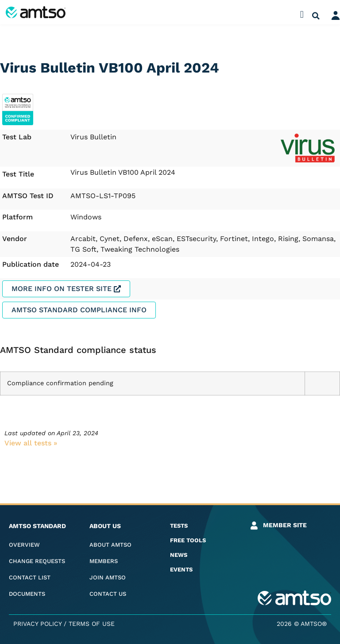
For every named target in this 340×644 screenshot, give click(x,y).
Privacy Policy (37, 624)
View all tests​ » (31, 443)
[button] (302, 14)
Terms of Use (92, 624)
